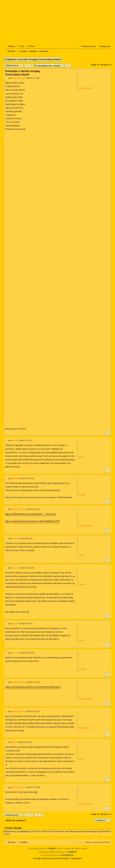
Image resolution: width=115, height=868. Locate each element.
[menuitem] (20, 46)
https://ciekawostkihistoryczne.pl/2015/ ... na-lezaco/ (31, 514)
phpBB (52, 848)
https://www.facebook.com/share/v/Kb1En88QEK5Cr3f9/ (32, 521)
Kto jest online (13, 828)
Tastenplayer (67, 855)
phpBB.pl (72, 852)
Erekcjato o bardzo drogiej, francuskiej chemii (33, 59)
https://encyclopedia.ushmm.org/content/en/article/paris (33, 687)
